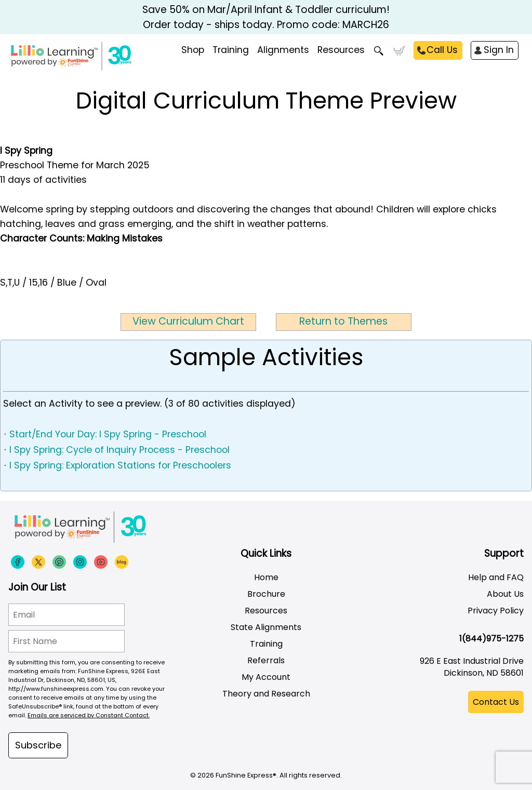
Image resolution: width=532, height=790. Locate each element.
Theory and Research (266, 694)
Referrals (266, 660)
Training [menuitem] (231, 50)
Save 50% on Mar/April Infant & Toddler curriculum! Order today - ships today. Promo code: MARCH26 (266, 17)
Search (379, 51)
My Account (266, 677)
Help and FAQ (496, 577)
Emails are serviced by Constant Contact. (89, 715)
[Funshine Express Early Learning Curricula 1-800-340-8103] (109, 60)
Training (266, 644)
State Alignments (266, 627)
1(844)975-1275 (491, 639)
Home (266, 577)
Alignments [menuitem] (283, 50)
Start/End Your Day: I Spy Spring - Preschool (108, 434)
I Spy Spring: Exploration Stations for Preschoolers (120, 465)
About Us (505, 594)
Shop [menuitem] (193, 50)
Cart (399, 51)
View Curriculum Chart (188, 321)
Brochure (266, 594)
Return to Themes (343, 321)
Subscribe (38, 745)
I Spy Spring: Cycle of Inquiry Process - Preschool (119, 450)
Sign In (499, 50)
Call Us (442, 50)
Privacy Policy (496, 611)
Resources (341, 50)
